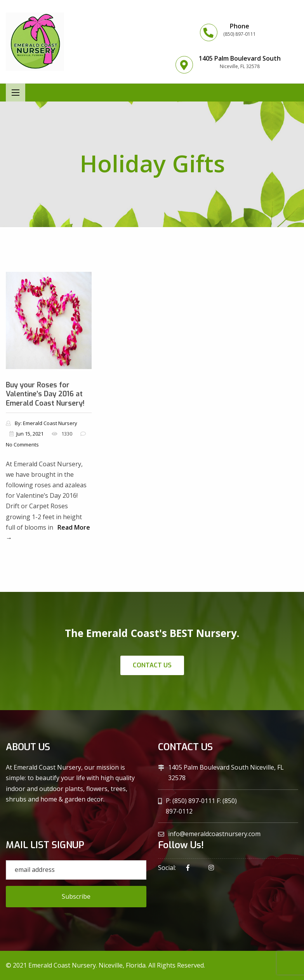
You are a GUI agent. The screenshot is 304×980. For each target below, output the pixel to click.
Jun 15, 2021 (30, 434)
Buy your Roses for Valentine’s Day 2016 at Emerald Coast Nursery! (45, 394)
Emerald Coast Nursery (50, 423)
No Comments (22, 444)
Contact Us (152, 665)
